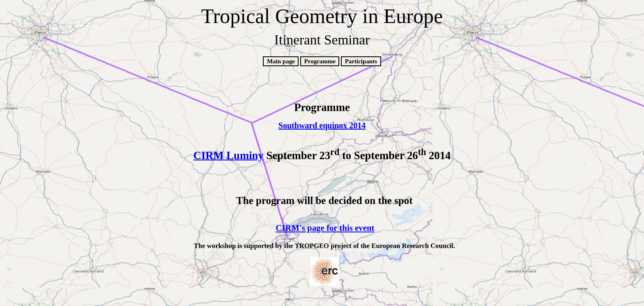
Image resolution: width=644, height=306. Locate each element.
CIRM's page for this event (325, 228)
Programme (320, 61)
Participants (361, 61)
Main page (281, 61)
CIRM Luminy (229, 155)
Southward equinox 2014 (322, 125)
